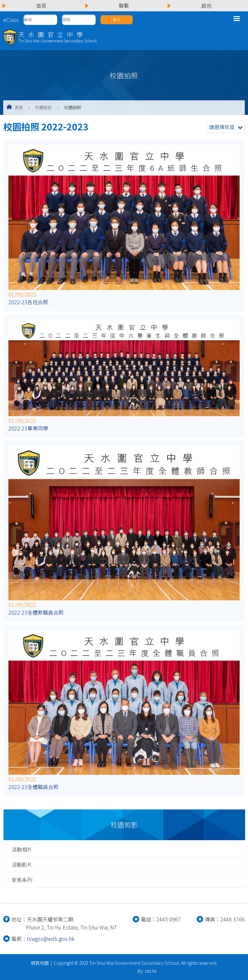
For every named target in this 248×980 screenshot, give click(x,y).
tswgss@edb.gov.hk (51, 939)
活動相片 (22, 849)
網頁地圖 (40, 963)
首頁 (19, 107)
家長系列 (22, 880)
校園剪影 (44, 107)
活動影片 (22, 864)
